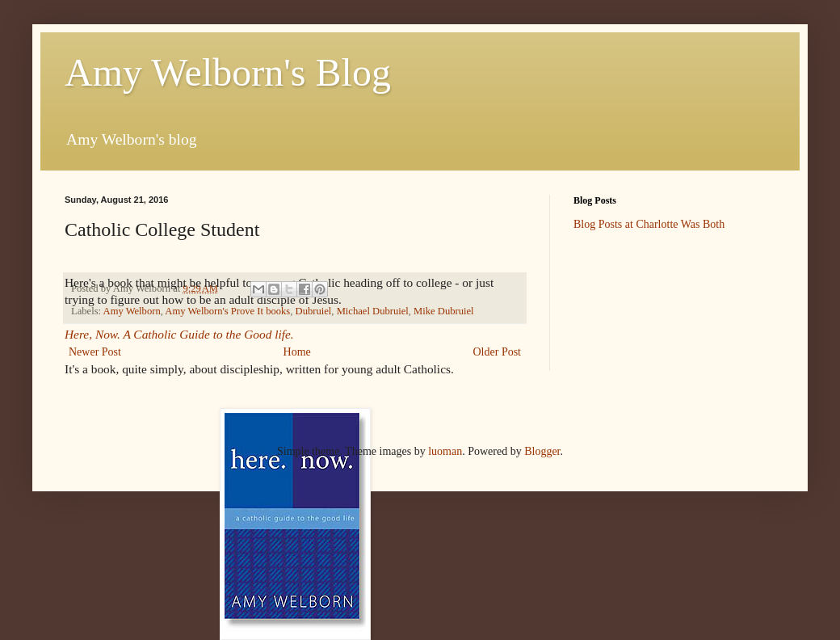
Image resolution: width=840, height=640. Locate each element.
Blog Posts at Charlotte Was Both (649, 224)
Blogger (542, 451)
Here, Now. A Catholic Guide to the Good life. (181, 334)
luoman (445, 451)
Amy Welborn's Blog (228, 72)
